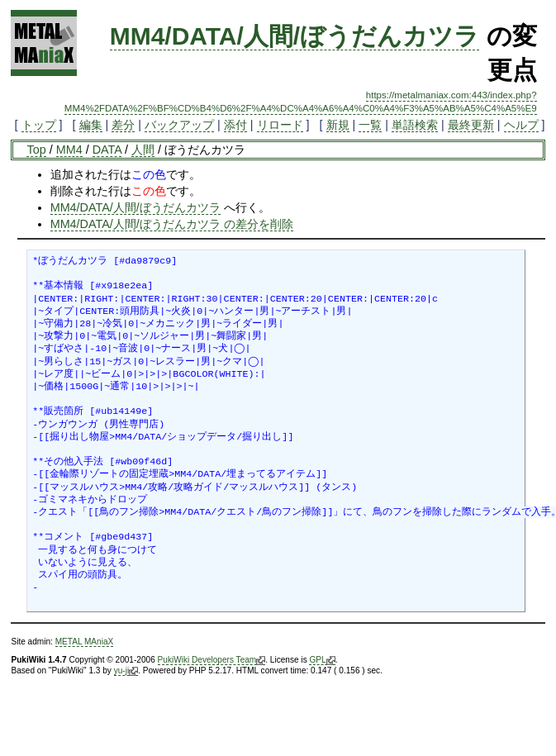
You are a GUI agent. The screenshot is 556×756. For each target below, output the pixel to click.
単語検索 (415, 125)
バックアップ (179, 125)
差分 (123, 125)
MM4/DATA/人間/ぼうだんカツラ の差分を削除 (172, 224)
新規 (338, 125)
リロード (280, 125)
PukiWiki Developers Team (212, 660)
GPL (322, 660)
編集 (91, 125)
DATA (107, 150)
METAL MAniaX (85, 642)
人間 (143, 150)
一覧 (370, 125)
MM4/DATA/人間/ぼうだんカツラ (295, 36)
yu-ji (126, 671)
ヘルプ (521, 125)
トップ (39, 125)
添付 (235, 125)
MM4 (69, 150)
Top (36, 150)
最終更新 (471, 125)
